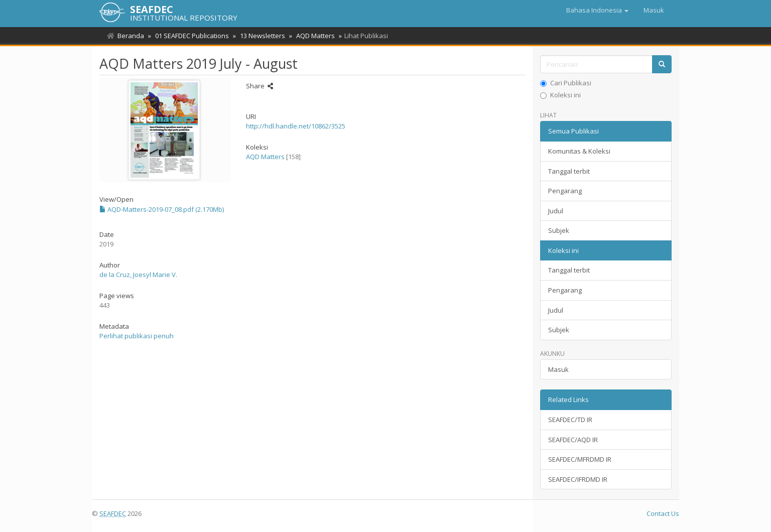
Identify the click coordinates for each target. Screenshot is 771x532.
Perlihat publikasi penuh (137, 336)
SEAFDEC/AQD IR (573, 440)
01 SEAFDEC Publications (190, 36)
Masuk (558, 369)
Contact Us (663, 513)
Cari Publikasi (566, 83)
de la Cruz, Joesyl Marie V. (138, 275)
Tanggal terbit (569, 171)
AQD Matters (311, 36)
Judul (556, 211)
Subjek (559, 230)
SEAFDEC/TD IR (570, 420)
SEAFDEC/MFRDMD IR (580, 459)
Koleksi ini (560, 95)
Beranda (131, 36)
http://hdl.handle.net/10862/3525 (296, 126)
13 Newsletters (260, 36)
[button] (597, 10)
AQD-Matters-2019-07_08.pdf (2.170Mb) (162, 209)
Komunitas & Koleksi (579, 151)
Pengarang (565, 191)
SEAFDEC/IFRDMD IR (578, 479)
